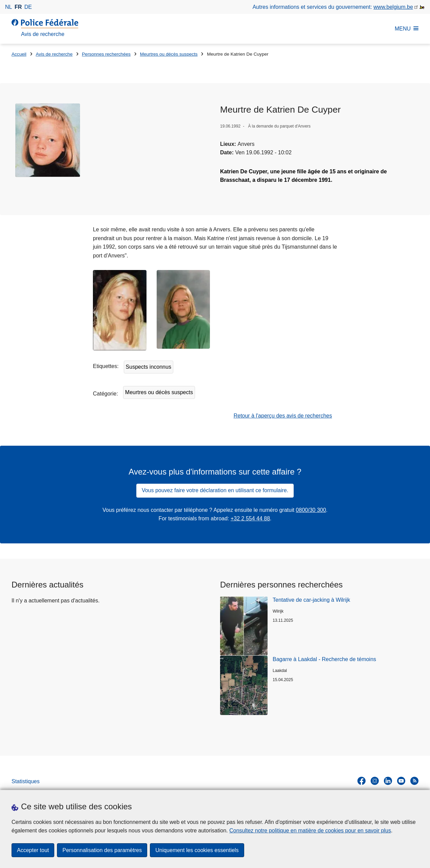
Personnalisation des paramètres (102, 850)
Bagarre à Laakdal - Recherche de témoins (324, 659)
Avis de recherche (54, 54)
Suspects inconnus (149, 367)
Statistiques (26, 781)
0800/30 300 (311, 510)
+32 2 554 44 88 (250, 518)
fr (18, 7)
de (28, 7)
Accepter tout (33, 850)
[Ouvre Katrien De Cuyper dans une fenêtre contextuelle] (48, 140)
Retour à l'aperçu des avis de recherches (283, 416)
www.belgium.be (393, 7)
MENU (407, 29)
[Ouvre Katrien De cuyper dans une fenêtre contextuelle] (120, 310)
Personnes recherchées (106, 54)
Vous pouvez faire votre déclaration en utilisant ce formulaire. (215, 490)
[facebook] (361, 781)
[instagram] (375, 781)
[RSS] (414, 781)
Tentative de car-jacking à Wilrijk (311, 600)
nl (8, 7)
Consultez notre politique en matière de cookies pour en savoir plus (310, 831)
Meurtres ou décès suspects (169, 54)
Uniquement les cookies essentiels (197, 850)
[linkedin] (388, 781)
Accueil (19, 54)
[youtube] (401, 781)
